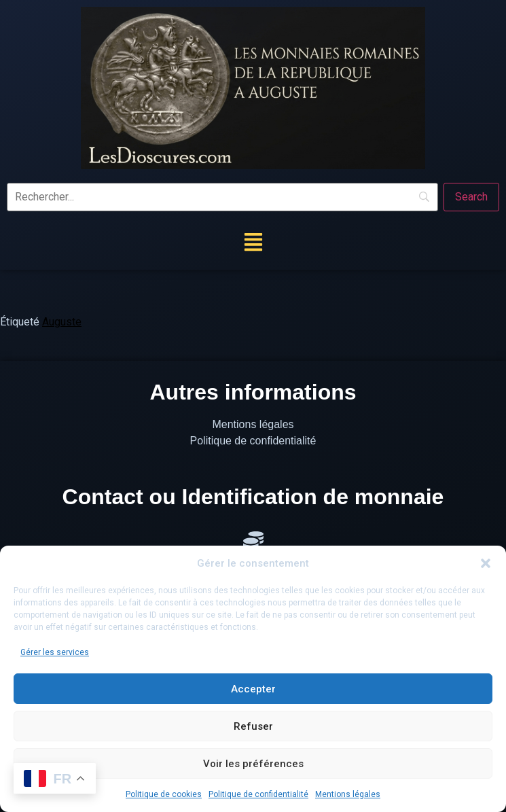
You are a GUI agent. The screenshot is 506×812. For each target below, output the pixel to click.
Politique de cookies (164, 794)
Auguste (62, 322)
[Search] (471, 197)
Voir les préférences (253, 764)
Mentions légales (348, 794)
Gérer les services (55, 652)
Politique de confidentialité (258, 794)
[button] (486, 563)
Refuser (253, 726)
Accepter (253, 689)
